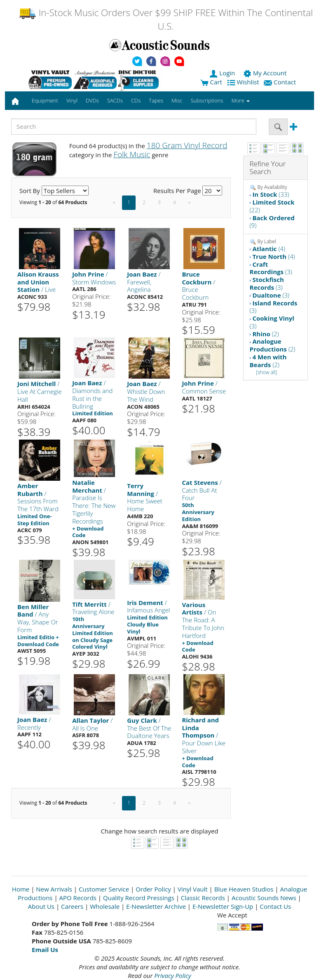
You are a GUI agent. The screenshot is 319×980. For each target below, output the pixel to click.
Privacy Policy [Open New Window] (172, 975)
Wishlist (244, 82)
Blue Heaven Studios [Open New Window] (244, 889)
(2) (265, 334)
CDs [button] (136, 100)
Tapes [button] (156, 100)
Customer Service (104, 889)
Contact (281, 82)
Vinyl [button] (72, 100)
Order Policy (153, 889)
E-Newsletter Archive (156, 906)
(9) (272, 222)
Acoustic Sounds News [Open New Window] (264, 898)
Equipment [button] (45, 100)
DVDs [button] (92, 100)
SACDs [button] (115, 100)
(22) (272, 206)
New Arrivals (54, 889)
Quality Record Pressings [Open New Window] (139, 898)
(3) (271, 268)
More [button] (241, 100)
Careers (72, 906)
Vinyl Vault (193, 889)
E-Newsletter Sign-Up (223, 906)
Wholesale (105, 906)
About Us (41, 906)
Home (21, 889)
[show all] (266, 372)
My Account (266, 73)
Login (223, 73)
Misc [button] (177, 100)
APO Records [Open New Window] (78, 898)
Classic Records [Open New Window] (203, 898)
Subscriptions (207, 100)
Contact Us (275, 906)
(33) (271, 194)
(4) (269, 249)
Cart (211, 82)
